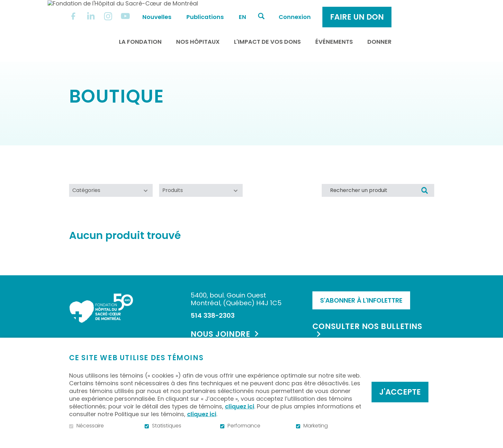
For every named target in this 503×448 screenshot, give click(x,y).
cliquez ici (240, 406)
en (296, 10)
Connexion (348, 10)
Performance (244, 426)
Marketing (316, 426)
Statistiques (167, 426)
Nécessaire (90, 426)
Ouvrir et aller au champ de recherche (314, 9)
